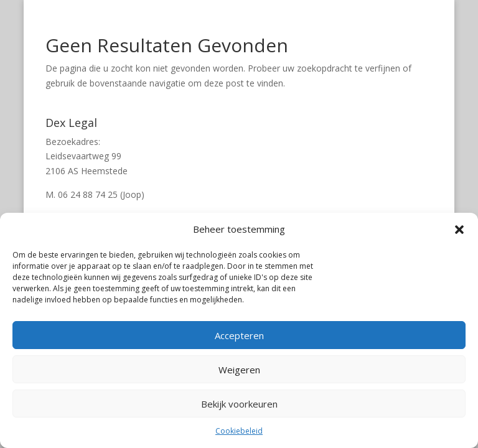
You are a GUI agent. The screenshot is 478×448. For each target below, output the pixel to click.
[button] (459, 230)
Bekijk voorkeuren (239, 404)
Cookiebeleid (239, 431)
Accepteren (239, 335)
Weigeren (239, 370)
